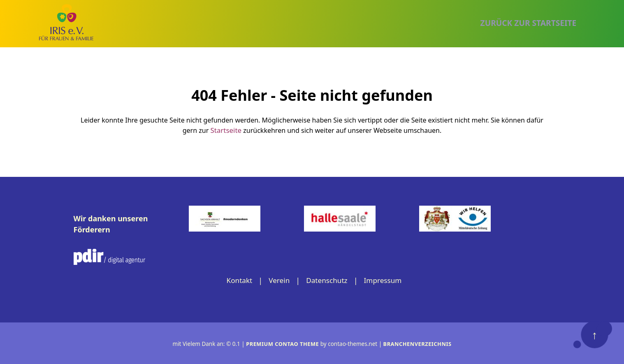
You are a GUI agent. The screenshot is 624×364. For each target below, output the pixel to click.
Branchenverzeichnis (419, 343)
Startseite (226, 130)
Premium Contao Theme (281, 343)
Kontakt (237, 280)
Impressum (385, 280)
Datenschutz (327, 280)
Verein (278, 280)
